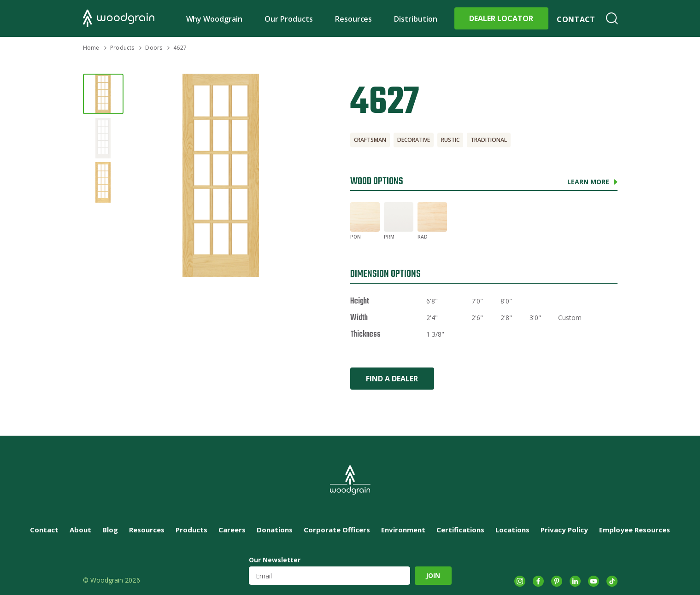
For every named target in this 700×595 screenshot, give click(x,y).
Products (122, 48)
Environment (403, 530)
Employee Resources (635, 530)
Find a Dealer (392, 379)
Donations (275, 530)
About (80, 530)
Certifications (460, 530)
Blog (110, 530)
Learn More (588, 182)
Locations (512, 530)
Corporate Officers (337, 530)
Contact (576, 19)
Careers (232, 530)
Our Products (289, 19)
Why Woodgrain (215, 19)
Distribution (416, 19)
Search (612, 18)
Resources (354, 19)
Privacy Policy (564, 530)
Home (91, 48)
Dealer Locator (501, 18)
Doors (154, 48)
